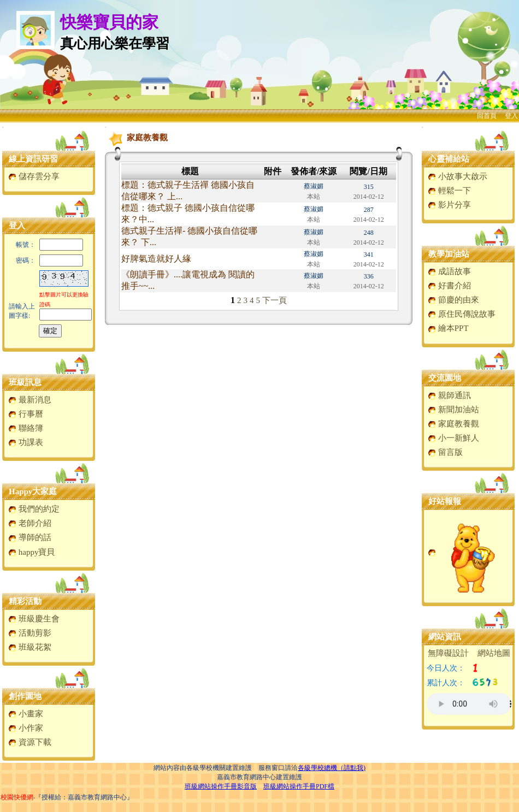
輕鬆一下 (449, 191)
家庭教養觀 (453, 424)
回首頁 (487, 116)
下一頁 (275, 300)
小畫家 (26, 714)
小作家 (26, 728)
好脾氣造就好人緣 (156, 259)
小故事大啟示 (458, 176)
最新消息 (30, 400)
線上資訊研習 (33, 159)
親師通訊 (449, 395)
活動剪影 (30, 633)
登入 (511, 116)
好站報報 (445, 501)
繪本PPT (448, 328)
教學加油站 (449, 254)
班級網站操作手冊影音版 (221, 786)
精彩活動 (25, 601)
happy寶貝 (31, 552)
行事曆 (26, 414)
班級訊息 (25, 382)
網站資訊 (445, 637)
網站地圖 (494, 653)
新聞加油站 (453, 410)
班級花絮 (30, 647)
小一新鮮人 (453, 438)
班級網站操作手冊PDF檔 (299, 786)
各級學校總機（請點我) (332, 768)
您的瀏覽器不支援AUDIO (469, 704)
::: (3, 127)
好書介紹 (449, 286)
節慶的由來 (453, 300)
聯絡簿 (26, 428)
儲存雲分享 (34, 176)
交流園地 (445, 378)
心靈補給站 (449, 159)
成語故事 (449, 271)
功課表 (26, 442)
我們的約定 (34, 509)
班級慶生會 (34, 619)
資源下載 (30, 742)
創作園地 (25, 696)
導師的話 (30, 537)
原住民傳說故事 (462, 314)
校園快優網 (17, 797)
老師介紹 (30, 523)
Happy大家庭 (33, 491)
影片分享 (449, 205)
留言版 (445, 452)
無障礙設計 (448, 653)
